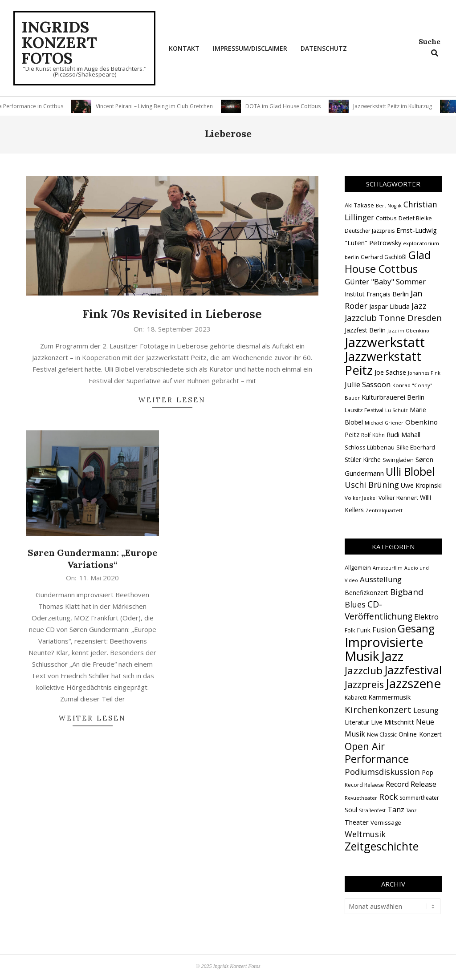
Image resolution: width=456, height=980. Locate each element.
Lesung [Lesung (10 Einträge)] (426, 710)
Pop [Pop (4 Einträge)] (427, 772)
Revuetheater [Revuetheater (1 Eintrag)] (361, 798)
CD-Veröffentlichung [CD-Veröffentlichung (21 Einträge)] (379, 610)
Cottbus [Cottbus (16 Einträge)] (386, 218)
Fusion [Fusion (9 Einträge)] (384, 630)
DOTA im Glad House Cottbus (287, 106)
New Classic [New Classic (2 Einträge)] (382, 735)
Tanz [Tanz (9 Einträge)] (396, 809)
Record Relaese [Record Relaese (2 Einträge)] (364, 785)
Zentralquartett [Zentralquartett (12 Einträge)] (384, 510)
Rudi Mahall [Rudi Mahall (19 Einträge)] (403, 434)
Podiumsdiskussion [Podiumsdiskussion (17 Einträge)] (382, 771)
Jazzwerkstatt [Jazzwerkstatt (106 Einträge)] (385, 342)
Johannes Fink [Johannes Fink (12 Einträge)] (424, 373)
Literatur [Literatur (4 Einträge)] (357, 722)
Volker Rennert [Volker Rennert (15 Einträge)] (398, 498)
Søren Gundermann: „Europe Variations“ (93, 559)
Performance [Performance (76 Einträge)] (377, 759)
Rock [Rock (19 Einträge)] (388, 797)
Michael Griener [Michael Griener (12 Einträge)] (384, 423)
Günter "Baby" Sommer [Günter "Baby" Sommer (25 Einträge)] (385, 281)
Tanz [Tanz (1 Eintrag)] (411, 810)
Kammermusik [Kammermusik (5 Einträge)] (389, 697)
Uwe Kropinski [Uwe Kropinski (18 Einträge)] (421, 485)
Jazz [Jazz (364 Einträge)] (392, 656)
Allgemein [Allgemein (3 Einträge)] (358, 567)
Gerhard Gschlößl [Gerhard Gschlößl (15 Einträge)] (384, 257)
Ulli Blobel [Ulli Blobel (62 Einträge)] (410, 472)
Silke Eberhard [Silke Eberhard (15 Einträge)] (416, 447)
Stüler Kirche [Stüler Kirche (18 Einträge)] (363, 460)
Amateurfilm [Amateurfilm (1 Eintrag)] (388, 568)
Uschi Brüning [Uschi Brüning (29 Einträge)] (372, 485)
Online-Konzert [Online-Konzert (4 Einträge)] (420, 734)
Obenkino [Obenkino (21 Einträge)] (421, 422)
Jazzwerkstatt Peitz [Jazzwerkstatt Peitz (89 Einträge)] (383, 363)
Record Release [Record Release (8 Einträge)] (411, 784)
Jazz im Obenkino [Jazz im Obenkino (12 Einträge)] (408, 331)
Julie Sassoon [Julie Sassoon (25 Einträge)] (368, 384)
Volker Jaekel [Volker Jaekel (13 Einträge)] (361, 498)
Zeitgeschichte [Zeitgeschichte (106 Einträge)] (382, 846)
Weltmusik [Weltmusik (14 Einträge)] (365, 834)
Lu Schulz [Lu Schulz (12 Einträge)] (397, 410)
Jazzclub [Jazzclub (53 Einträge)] (364, 670)
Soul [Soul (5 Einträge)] (351, 810)
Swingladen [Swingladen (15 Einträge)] (398, 460)
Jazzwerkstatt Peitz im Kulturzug (396, 106)
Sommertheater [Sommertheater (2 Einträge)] (419, 798)
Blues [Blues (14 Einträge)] (355, 604)
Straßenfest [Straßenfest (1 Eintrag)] (372, 810)
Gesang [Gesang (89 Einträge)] (416, 628)
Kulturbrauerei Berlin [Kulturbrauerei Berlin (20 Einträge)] (393, 397)
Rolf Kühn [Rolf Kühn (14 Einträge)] (373, 435)
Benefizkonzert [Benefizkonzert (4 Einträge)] (366, 593)
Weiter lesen (172, 400)
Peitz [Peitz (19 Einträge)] (352, 434)
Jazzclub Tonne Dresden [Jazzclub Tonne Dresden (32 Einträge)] (393, 318)
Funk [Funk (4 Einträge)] (364, 630)
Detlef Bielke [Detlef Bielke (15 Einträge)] (415, 218)
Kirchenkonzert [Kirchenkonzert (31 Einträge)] (378, 709)
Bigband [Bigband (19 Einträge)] (407, 592)
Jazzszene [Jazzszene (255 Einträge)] (413, 683)
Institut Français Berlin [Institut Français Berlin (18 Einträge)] (377, 294)
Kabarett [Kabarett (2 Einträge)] (356, 698)
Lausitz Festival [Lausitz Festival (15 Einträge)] (364, 410)
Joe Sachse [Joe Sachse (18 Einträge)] (390, 372)
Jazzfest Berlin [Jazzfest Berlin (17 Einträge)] (365, 330)
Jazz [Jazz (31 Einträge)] (419, 306)
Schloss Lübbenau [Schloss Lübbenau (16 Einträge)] (370, 447)
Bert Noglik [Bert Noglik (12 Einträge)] (389, 206)
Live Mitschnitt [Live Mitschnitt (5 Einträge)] (393, 722)
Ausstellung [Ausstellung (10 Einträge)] (381, 579)
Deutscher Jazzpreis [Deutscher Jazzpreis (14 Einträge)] (370, 231)
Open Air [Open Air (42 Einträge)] (365, 746)
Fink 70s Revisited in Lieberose (172, 314)
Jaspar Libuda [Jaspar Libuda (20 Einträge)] (389, 306)
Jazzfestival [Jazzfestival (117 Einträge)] (413, 670)
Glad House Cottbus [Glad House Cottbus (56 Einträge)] (388, 262)
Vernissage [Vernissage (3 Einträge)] (386, 822)
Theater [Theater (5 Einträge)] (357, 822)
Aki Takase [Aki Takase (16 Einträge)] (359, 205)
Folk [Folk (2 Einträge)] (350, 630)
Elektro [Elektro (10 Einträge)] (426, 617)
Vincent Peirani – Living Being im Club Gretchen (158, 106)
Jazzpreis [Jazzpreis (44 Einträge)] (364, 684)
